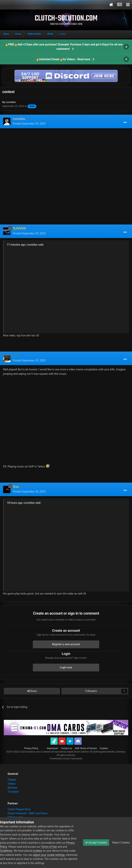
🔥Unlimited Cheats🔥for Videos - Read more (63, 59)
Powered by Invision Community (66, 759)
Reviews (12, 788)
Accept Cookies (96, 843)
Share (32, 691)
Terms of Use (49, 847)
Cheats (12, 780)
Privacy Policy (31, 748)
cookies (37, 851)
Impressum (52, 748)
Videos (12, 784)
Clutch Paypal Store (19, 809)
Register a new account (66, 644)
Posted (29, 124)
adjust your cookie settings (49, 855)
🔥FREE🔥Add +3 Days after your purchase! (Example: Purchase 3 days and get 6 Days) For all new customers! (64, 47)
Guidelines (6, 851)
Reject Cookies (121, 843)
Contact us (67, 748)
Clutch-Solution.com (30, 752)
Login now (66, 667)
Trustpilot (13, 792)
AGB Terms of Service (86, 748)
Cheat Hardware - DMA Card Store (28, 813)
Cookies (104, 748)
